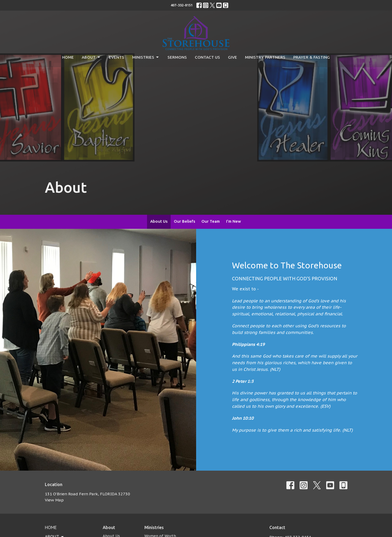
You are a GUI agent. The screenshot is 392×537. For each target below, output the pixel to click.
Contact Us (207, 57)
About (91, 57)
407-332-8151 (182, 5)
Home (68, 57)
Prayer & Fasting (312, 57)
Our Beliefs (184, 221)
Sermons (177, 57)
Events (117, 57)
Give (232, 57)
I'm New (234, 221)
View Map (54, 500)
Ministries (146, 57)
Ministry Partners (265, 57)
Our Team (211, 221)
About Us (159, 221)
